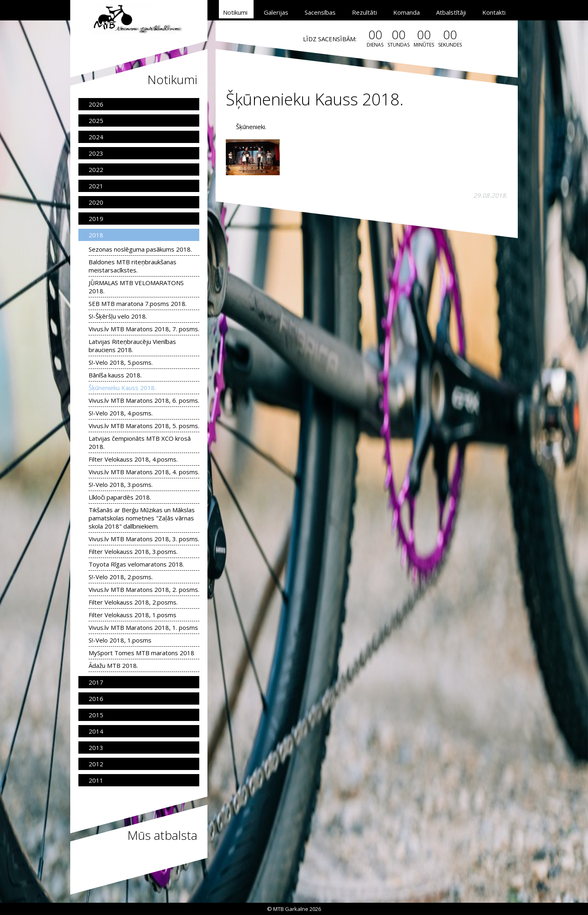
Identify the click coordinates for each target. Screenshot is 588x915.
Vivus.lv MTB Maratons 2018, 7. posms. (144, 329)
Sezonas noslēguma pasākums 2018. (140, 249)
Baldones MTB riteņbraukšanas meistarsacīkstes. (133, 266)
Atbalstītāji (451, 12)
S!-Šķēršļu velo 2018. (118, 316)
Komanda (406, 12)
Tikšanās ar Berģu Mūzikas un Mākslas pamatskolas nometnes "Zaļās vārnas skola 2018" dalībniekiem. (142, 518)
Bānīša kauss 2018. (115, 375)
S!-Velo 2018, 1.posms (120, 640)
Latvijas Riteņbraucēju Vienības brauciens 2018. (132, 346)
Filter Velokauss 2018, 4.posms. (133, 459)
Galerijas (276, 12)
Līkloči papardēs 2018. (120, 497)
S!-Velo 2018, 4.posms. (121, 413)
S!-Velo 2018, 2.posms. (121, 577)
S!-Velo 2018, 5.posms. (121, 362)
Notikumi (235, 12)
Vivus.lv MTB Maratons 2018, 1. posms (143, 627)
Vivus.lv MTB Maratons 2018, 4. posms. (144, 472)
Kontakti (494, 12)
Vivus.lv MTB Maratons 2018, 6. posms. (144, 400)
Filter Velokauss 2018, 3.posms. (133, 551)
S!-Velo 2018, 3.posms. (121, 484)
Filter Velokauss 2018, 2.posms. (133, 602)
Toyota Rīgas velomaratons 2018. (136, 564)
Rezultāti (364, 12)
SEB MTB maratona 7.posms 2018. (138, 304)
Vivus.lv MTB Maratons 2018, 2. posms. (144, 589)
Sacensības (320, 12)
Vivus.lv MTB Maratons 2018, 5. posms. (144, 426)
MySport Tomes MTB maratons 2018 (141, 653)
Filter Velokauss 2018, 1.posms (133, 615)
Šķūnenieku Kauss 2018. (122, 388)
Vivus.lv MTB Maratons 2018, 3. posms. (144, 539)
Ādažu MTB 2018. (113, 665)
